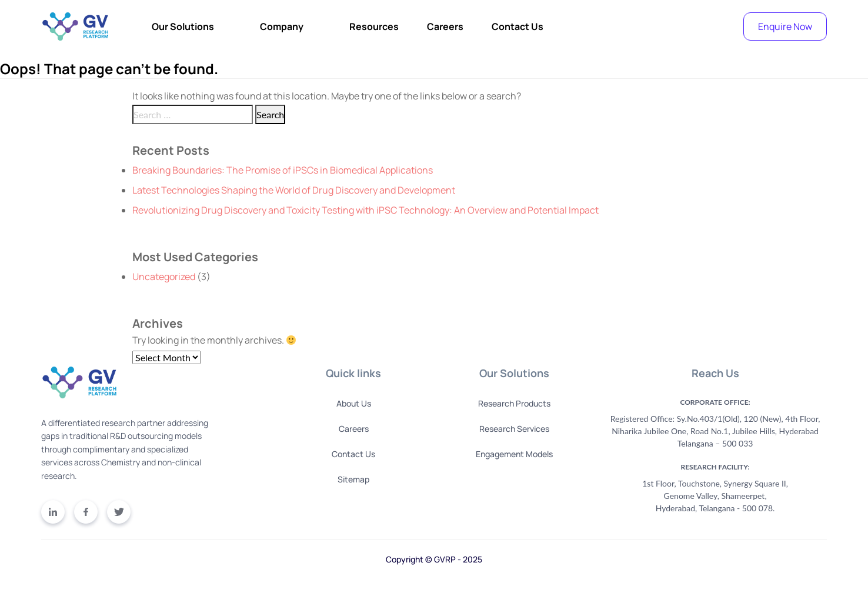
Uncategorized (164, 277)
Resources (374, 26)
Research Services (514, 429)
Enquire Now (785, 26)
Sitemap (353, 479)
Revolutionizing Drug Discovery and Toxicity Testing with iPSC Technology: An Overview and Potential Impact (365, 210)
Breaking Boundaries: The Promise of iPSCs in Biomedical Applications (283, 170)
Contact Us (518, 26)
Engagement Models (514, 454)
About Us (354, 403)
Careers (445, 26)
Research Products (514, 403)
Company (282, 26)
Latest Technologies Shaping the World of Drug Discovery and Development (294, 190)
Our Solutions (183, 26)
